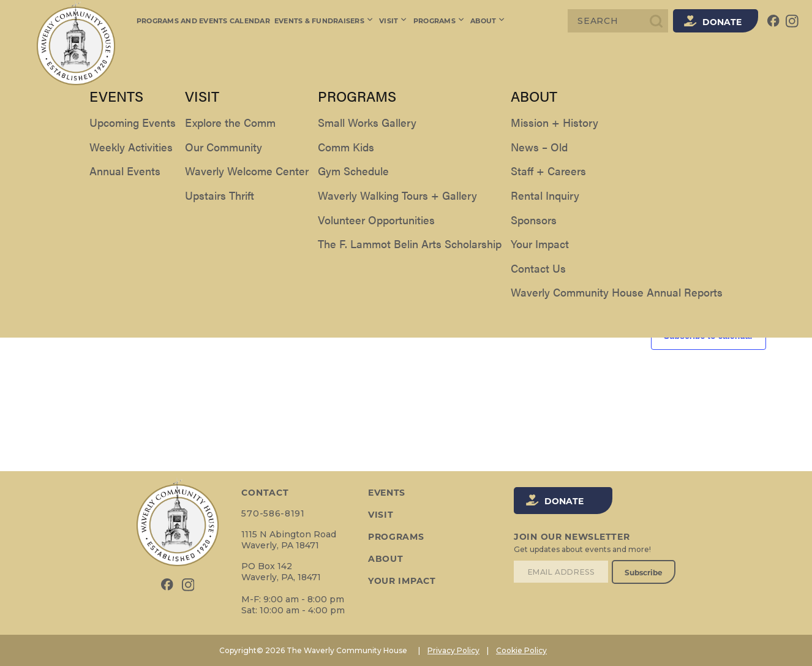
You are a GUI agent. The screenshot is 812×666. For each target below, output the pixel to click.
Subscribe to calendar (709, 336)
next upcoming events (509, 229)
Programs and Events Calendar (203, 21)
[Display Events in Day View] (743, 130)
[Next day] (77, 181)
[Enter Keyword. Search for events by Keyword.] (314, 130)
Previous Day (75, 294)
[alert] (406, 229)
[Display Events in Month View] (708, 130)
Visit (393, 21)
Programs (438, 21)
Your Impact (402, 581)
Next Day (746, 294)
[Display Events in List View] (675, 130)
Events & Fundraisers (324, 21)
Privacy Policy (453, 650)
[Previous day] (53, 181)
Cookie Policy (521, 650)
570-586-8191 (273, 513)
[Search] (618, 21)
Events (387, 493)
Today (113, 181)
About (487, 21)
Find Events (617, 129)
